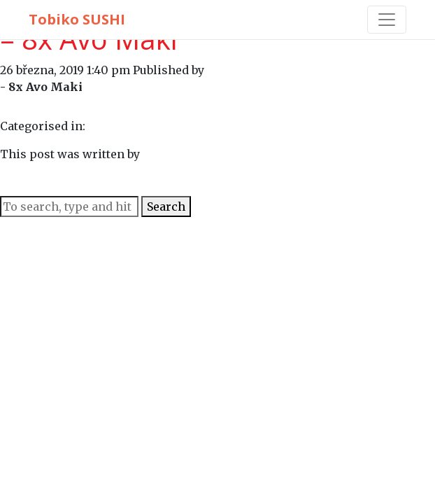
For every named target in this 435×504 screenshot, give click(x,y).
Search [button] (166, 206)
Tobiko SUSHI (77, 19)
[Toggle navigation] (387, 20)
